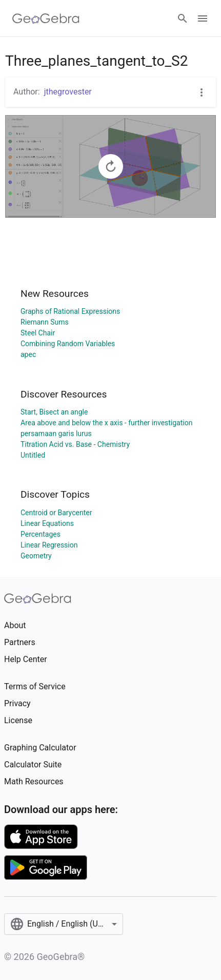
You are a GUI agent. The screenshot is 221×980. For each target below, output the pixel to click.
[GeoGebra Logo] (46, 18)
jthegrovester (68, 92)
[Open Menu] (203, 18)
